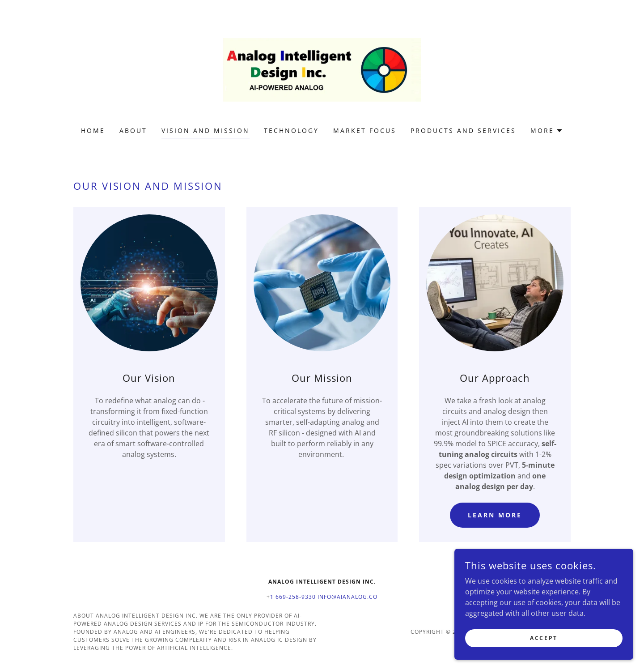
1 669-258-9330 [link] (293, 597)
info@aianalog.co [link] (347, 597)
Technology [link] (291, 130)
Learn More (495, 515)
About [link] (133, 130)
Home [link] (93, 130)
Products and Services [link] (463, 130)
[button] (547, 131)
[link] (322, 69)
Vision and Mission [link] (205, 130)
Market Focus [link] (365, 130)
